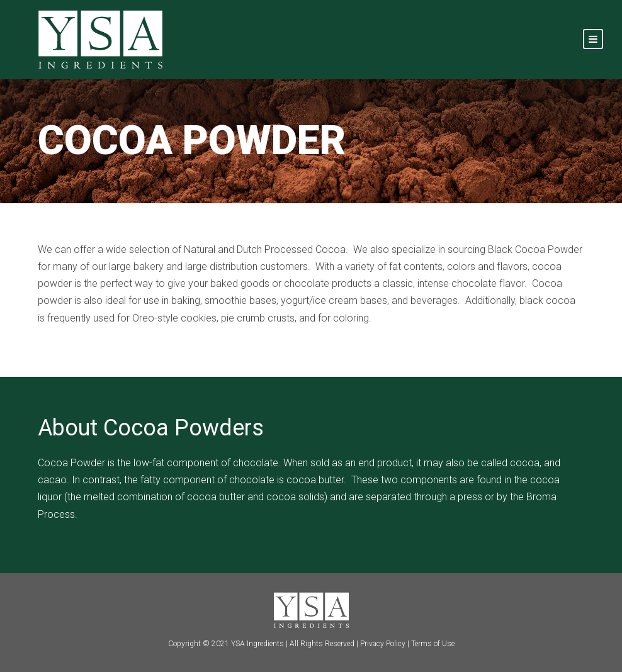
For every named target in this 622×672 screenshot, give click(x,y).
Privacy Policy (383, 644)
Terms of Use (433, 644)
